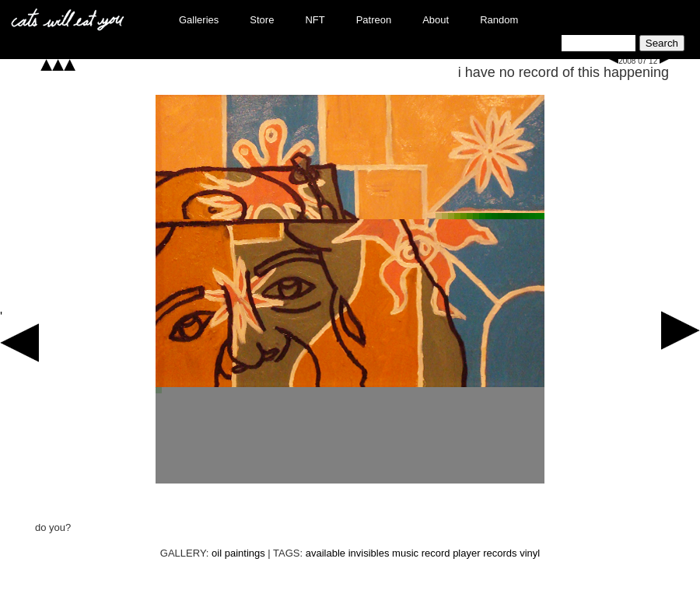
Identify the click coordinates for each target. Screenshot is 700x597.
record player (451, 553)
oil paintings (238, 553)
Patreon (374, 20)
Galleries (199, 20)
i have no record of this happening (563, 72)
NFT (315, 20)
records (500, 553)
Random (499, 20)
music (405, 553)
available (325, 553)
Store (262, 20)
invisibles (369, 553)
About (436, 20)
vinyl (530, 553)
